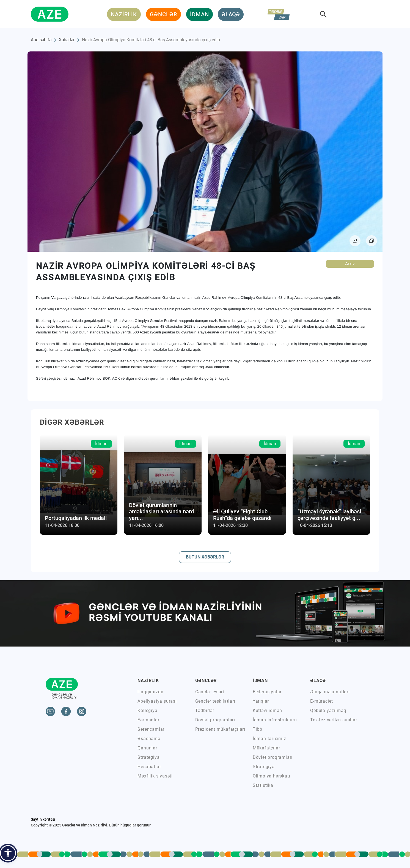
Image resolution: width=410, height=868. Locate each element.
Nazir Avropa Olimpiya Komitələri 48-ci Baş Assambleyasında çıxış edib (151, 40)
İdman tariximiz (269, 739)
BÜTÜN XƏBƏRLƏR (205, 557)
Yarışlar (261, 701)
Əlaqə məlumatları (330, 692)
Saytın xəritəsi (43, 819)
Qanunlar (147, 748)
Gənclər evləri (210, 692)
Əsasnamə (149, 739)
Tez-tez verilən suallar (334, 720)
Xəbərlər (67, 40)
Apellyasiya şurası (157, 701)
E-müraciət (322, 701)
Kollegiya (147, 710)
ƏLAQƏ (231, 14)
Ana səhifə (41, 40)
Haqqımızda (150, 692)
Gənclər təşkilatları (215, 701)
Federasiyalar (267, 692)
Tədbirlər (205, 710)
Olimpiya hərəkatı (272, 776)
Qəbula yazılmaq (328, 710)
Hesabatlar (149, 767)
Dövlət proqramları (215, 720)
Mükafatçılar (266, 748)
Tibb (258, 729)
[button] (8, 853)
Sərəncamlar (151, 729)
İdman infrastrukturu (275, 720)
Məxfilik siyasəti (155, 776)
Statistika (263, 785)
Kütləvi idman (267, 710)
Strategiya (148, 757)
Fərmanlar (148, 720)
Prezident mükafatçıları (220, 729)
